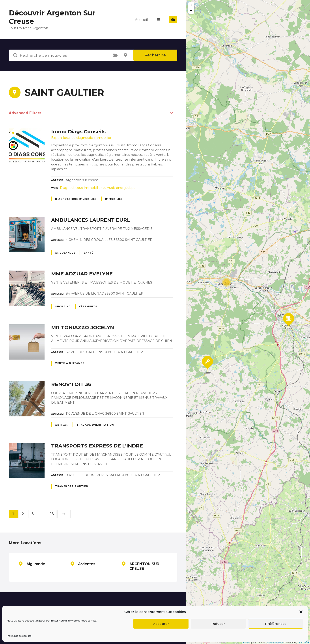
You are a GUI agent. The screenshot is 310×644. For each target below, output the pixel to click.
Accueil (141, 19)
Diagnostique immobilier (76, 199)
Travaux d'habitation (95, 425)
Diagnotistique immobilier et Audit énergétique (98, 188)
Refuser (218, 624)
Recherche (155, 55)
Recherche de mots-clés (15, 55)
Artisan (62, 425)
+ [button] (191, 5)
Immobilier (114, 199)
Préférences (276, 624)
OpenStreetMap (274, 642)
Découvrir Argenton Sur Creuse (52, 17)
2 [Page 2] (23, 514)
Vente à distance (70, 363)
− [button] (191, 11)
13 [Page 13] (52, 514)
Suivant (64, 514)
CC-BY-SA (303, 642)
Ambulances (65, 253)
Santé (89, 253)
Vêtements (88, 307)
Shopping (63, 307)
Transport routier (72, 486)
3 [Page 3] (33, 514)
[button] (301, 612)
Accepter (161, 624)
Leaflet (247, 642)
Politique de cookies (19, 636)
